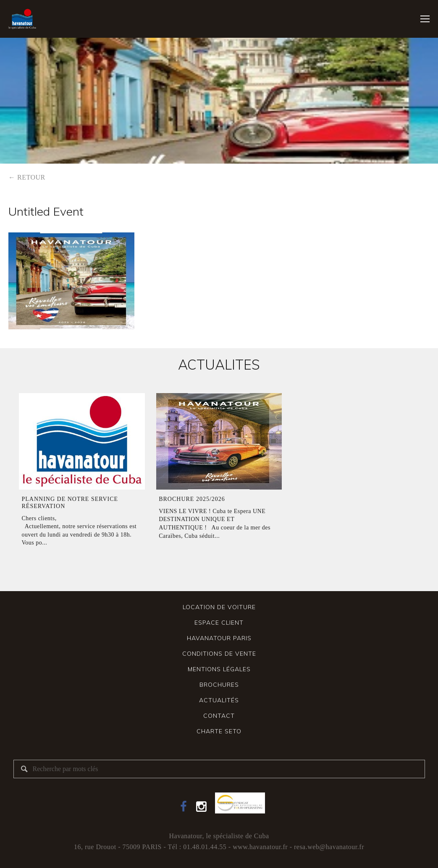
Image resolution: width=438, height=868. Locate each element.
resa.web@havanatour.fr (329, 847)
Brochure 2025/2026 (192, 499)
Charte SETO (219, 731)
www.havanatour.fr (260, 847)
